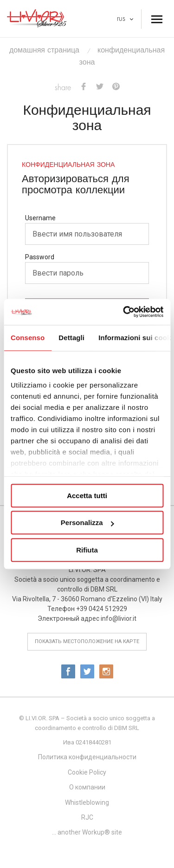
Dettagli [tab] (71, 338)
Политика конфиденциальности (87, 757)
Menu (156, 16)
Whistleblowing (87, 802)
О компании (87, 787)
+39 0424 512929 (102, 609)
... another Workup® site (87, 832)
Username (40, 218)
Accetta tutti (87, 496)
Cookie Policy (87, 772)
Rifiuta (87, 550)
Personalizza (87, 523)
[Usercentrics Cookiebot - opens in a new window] (124, 312)
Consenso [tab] (28, 338)
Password (40, 257)
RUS (125, 19)
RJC (87, 817)
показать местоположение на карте (87, 641)
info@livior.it (119, 618)
